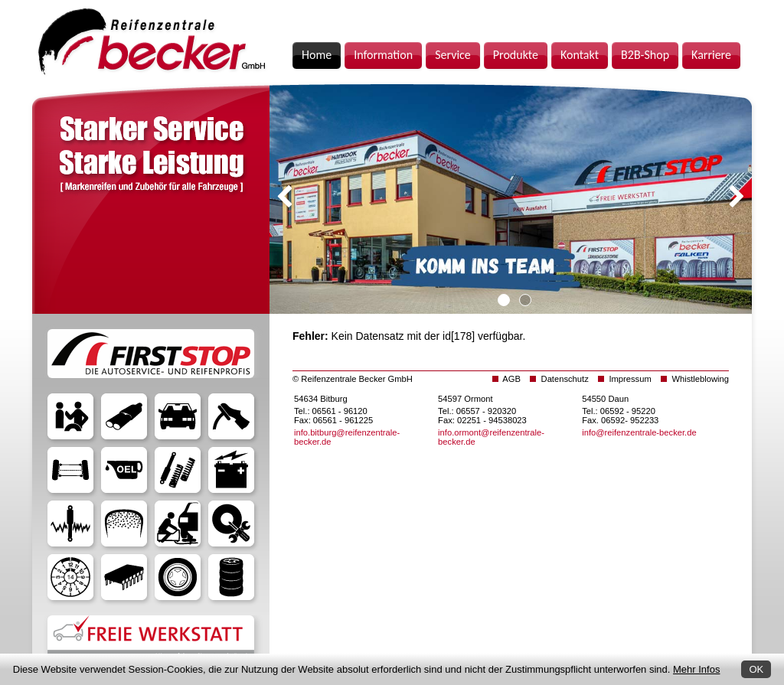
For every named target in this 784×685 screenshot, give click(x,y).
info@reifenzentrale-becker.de (639, 432)
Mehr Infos (696, 669)
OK (756, 669)
